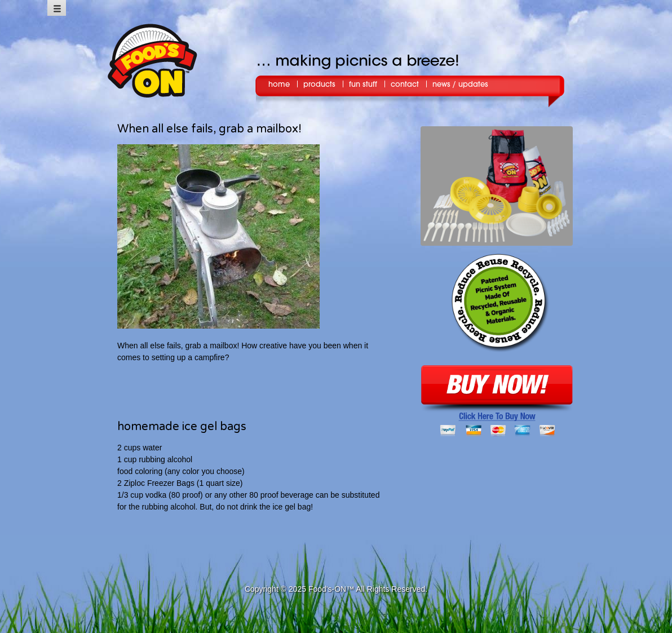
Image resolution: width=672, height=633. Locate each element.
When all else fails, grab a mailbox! (209, 129)
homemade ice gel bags (182, 427)
